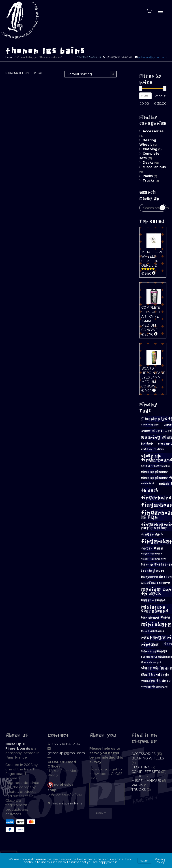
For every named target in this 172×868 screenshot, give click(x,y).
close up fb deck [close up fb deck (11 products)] (153, 449)
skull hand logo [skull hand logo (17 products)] (155, 675)
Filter (145, 96)
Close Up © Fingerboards (18, 746)
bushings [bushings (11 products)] (147, 444)
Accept (145, 861)
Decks (148, 162)
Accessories (153, 131)
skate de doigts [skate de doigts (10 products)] (151, 662)
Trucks (149, 180)
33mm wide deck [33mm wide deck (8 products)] (150, 425)
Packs (148, 176)
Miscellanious (154, 167)
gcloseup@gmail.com (152, 57)
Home (9, 57)
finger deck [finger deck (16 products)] (152, 534)
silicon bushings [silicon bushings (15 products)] (154, 651)
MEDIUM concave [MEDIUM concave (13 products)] (156, 583)
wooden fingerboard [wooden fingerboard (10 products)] (154, 687)
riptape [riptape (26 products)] (150, 645)
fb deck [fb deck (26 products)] (150, 490)
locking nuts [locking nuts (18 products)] (153, 571)
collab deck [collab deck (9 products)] (148, 483)
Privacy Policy (160, 861)
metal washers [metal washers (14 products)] (153, 600)
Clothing (150, 149)
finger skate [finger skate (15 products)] (152, 548)
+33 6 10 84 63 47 (66, 744)
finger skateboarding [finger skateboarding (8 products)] (153, 559)
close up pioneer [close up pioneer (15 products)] (155, 472)
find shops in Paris (67, 803)
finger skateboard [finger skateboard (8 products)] (152, 554)
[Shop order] (90, 74)
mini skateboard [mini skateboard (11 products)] (153, 631)
